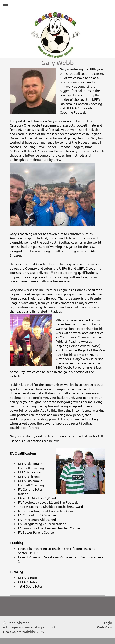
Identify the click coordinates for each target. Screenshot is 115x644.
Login (108, 623)
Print (9, 623)
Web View (104, 627)
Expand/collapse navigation (57, 5)
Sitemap (23, 623)
